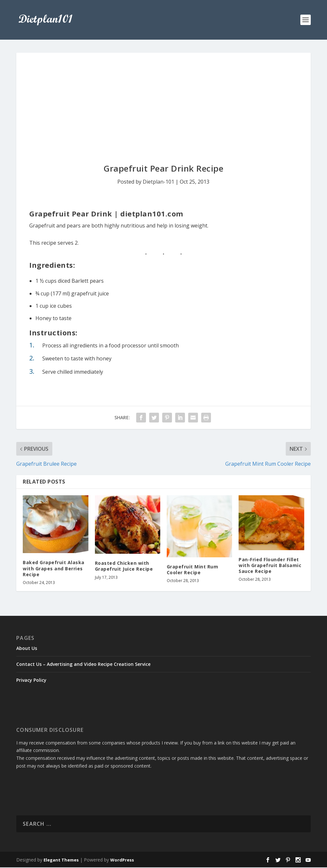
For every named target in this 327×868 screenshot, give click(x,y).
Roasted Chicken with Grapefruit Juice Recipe (124, 567)
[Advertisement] (163, 102)
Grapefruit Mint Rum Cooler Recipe (193, 570)
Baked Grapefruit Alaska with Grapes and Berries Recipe (54, 569)
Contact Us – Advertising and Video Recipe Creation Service (83, 665)
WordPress (122, 861)
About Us (27, 649)
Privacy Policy (31, 681)
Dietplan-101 (158, 182)
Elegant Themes (61, 861)
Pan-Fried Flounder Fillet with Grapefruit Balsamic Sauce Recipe (270, 566)
